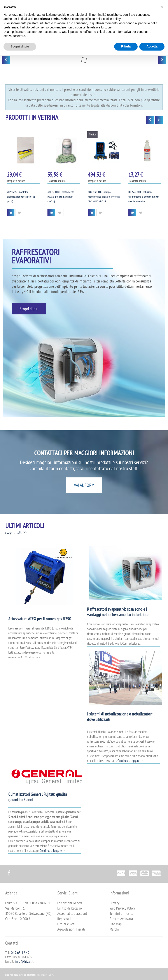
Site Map (116, 924)
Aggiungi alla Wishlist (19, 213)
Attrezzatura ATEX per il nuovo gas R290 (40, 619)
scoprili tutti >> (16, 532)
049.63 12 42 (20, 953)
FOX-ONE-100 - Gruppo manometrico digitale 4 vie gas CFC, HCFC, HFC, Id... (104, 197)
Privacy (115, 903)
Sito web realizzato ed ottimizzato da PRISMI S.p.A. (30, 975)
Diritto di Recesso (70, 908)
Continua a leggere (130, 761)
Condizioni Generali (71, 903)
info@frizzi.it (24, 961)
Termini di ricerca (122, 913)
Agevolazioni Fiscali (71, 929)
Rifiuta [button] (126, 46)
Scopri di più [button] (20, 46)
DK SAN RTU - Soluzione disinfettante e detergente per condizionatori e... (143, 197)
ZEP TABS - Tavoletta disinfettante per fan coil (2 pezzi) (21, 197)
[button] (162, 7)
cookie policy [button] (112, 19)
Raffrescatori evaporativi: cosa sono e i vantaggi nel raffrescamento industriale (118, 612)
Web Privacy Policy (122, 908)
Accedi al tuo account (72, 913)
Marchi (114, 929)
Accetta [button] (152, 46)
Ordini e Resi (66, 924)
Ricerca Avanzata (121, 919)
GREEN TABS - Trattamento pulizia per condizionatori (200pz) (61, 197)
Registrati (64, 919)
